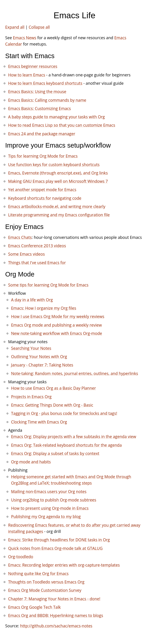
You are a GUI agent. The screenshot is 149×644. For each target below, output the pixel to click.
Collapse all (39, 27)
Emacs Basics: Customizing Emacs (40, 108)
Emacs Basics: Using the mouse (37, 91)
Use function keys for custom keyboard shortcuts (54, 164)
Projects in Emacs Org (31, 397)
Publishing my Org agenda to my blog (46, 516)
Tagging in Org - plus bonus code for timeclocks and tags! (64, 413)
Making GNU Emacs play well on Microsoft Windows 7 (58, 181)
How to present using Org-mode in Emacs (50, 508)
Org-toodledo (21, 557)
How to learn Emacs (27, 75)
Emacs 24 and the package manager (42, 134)
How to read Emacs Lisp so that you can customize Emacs (62, 125)
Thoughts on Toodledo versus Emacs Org (46, 582)
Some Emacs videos (26, 254)
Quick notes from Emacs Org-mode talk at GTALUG (55, 548)
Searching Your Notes (31, 348)
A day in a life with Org (32, 300)
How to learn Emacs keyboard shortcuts (45, 83)
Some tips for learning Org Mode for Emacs (48, 285)
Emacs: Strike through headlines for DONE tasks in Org (59, 540)
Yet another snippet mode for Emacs (42, 190)
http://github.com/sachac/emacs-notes (56, 626)
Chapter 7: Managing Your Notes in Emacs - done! (54, 599)
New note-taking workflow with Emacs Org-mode (57, 333)
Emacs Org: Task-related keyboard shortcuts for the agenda (66, 445)
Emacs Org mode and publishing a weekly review (56, 325)
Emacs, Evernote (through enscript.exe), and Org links (58, 173)
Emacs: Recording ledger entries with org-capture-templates (64, 565)
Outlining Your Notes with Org (39, 356)
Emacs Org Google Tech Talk (34, 607)
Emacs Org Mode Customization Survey (45, 590)
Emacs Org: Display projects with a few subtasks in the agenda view (74, 436)
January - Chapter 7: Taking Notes (42, 365)
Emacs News (24, 38)
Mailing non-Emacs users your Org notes (49, 491)
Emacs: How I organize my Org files (44, 308)
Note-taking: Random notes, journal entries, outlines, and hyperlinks (74, 373)
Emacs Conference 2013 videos (37, 246)
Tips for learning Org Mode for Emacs (43, 156)
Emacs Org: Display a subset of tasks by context (55, 453)
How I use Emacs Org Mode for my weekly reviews (58, 316)
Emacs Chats (20, 237)
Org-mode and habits (31, 462)
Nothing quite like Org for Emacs (38, 573)
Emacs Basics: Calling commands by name (47, 100)
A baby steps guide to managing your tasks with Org (56, 117)
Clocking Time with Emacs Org (39, 422)
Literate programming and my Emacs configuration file (59, 215)
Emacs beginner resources (33, 66)
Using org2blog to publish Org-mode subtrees (54, 500)
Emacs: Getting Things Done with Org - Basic (52, 405)
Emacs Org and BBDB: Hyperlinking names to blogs (56, 615)
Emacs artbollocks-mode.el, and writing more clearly (57, 206)
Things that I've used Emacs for (37, 263)
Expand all (15, 27)
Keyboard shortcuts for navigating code (45, 198)
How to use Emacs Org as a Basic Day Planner (54, 388)
